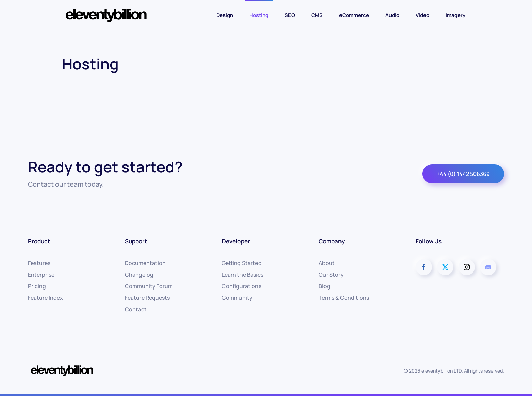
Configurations (242, 286)
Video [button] (422, 15)
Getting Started (242, 263)
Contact (136, 309)
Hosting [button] (259, 15)
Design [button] (225, 15)
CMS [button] (317, 15)
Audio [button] (392, 15)
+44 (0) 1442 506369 (463, 174)
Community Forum (149, 286)
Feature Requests (147, 298)
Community (237, 298)
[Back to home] (106, 15)
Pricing (37, 286)
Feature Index (45, 298)
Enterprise (41, 275)
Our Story (331, 275)
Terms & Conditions (344, 298)
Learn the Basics (243, 275)
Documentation (145, 263)
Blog (325, 286)
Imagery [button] (455, 15)
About (327, 263)
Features (39, 263)
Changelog (139, 275)
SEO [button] (290, 15)
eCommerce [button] (354, 15)
